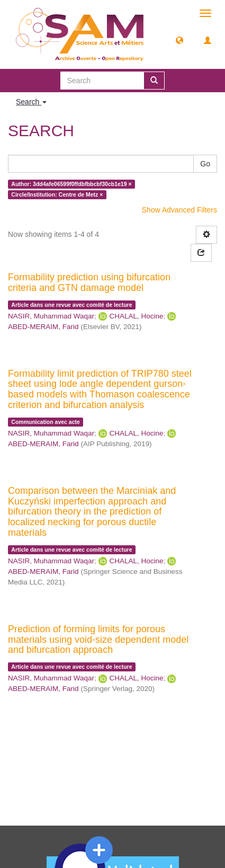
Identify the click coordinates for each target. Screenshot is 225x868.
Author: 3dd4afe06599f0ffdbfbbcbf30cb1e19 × (71, 184)
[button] (179, 40)
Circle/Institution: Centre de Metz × (57, 194)
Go (205, 164)
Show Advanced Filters (179, 210)
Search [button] (31, 102)
